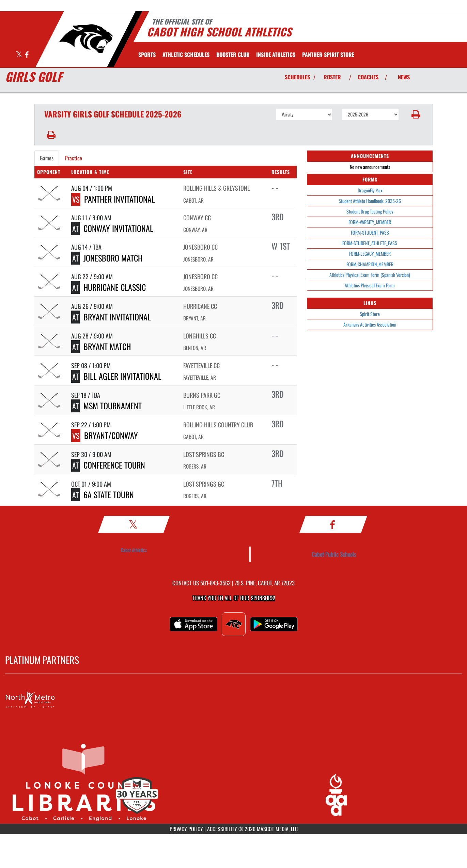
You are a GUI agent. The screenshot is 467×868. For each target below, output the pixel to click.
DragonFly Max (370, 190)
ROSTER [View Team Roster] (332, 77)
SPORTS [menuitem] (147, 54)
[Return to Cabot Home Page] (86, 38)
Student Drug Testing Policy (370, 211)
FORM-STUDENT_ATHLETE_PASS (370, 243)
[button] (416, 114)
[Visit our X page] (19, 55)
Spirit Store (370, 314)
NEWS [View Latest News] (404, 77)
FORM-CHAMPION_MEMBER (370, 264)
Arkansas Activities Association (370, 324)
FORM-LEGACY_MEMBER (370, 254)
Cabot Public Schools (334, 554)
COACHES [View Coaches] (368, 77)
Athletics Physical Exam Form (370, 285)
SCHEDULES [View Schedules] (297, 77)
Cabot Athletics (134, 550)
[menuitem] (186, 54)
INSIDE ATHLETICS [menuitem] (276, 54)
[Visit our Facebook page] (27, 55)
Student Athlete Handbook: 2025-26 (370, 201)
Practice (74, 158)
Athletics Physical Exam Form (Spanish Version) (370, 275)
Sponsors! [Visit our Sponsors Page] (263, 598)
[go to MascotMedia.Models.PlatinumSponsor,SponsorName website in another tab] (233, 700)
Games (47, 158)
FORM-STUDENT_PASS (370, 232)
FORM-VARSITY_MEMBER (370, 222)
